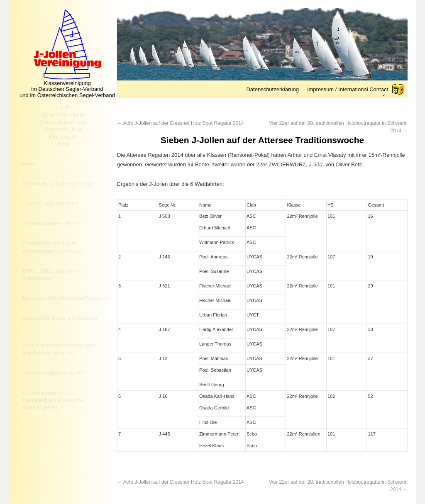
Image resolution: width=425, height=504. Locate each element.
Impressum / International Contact (348, 89)
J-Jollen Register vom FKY (54, 373)
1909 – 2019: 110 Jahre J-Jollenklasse (54, 274)
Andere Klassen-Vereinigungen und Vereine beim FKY (59, 349)
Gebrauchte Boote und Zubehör (60, 318)
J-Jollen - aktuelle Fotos (50, 203)
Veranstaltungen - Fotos (51, 223)
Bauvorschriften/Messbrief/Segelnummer (65, 298)
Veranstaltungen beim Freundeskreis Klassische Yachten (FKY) (53, 400)
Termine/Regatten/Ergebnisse (57, 184)
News (29, 164)
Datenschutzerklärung (272, 89)
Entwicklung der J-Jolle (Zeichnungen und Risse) (52, 247)
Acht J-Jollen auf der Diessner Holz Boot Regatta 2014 (181, 123)
